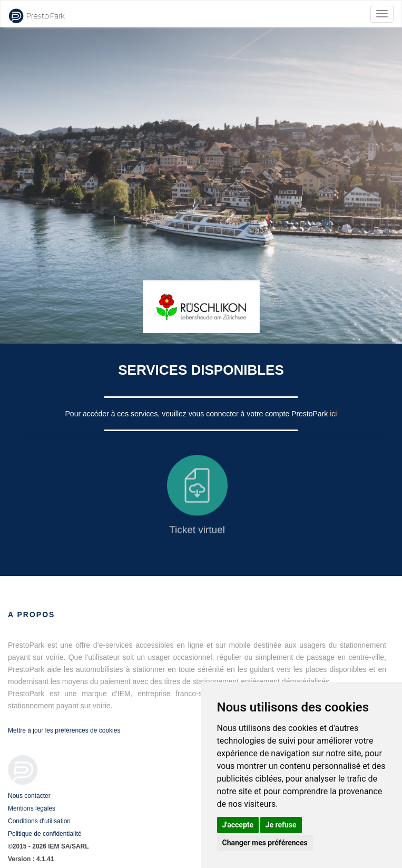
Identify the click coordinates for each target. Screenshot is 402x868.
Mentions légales (32, 808)
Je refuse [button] (281, 825)
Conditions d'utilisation (39, 821)
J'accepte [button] (238, 825)
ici (333, 414)
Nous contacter (29, 796)
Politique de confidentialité (45, 834)
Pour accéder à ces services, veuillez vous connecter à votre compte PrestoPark (198, 414)
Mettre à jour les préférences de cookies (64, 730)
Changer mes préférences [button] (265, 843)
